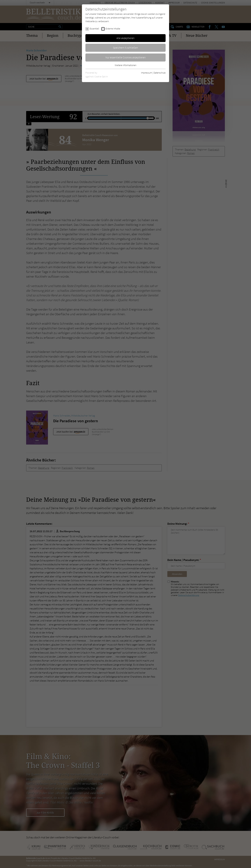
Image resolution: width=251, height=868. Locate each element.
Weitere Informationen (125, 65)
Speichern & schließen (125, 48)
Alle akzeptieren (125, 38)
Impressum (147, 73)
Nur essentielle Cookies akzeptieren (126, 57)
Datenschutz (160, 73)
